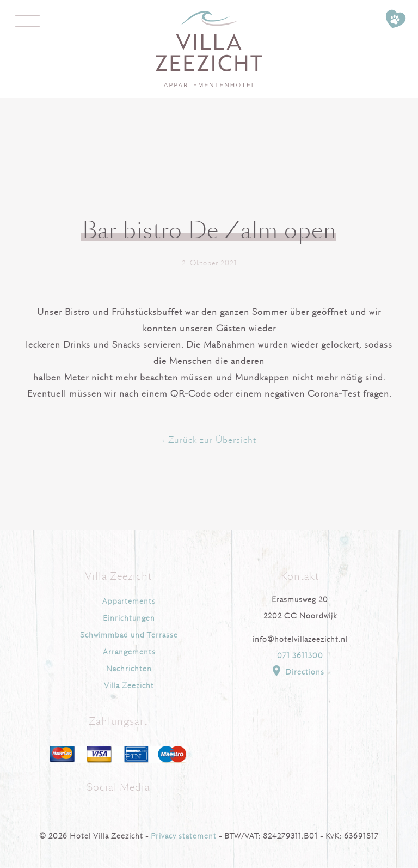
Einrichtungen (129, 618)
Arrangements (129, 652)
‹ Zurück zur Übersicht (209, 440)
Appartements (129, 601)
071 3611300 (300, 656)
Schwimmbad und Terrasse (129, 635)
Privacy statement (184, 836)
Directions (297, 671)
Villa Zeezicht (129, 686)
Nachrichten (129, 669)
